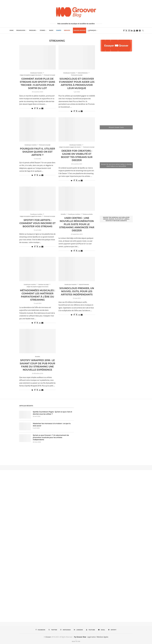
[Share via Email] (42, 108)
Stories (43, 30)
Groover (48, 637)
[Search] (143, 31)
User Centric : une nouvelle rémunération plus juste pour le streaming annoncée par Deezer (77, 224)
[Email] (137, 31)
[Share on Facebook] (35, 108)
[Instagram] (129, 31)
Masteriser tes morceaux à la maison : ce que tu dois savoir (52, 425)
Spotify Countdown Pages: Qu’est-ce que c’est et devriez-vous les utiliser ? (52, 413)
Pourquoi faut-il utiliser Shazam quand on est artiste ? (38, 152)
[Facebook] (124, 31)
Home (11, 30)
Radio (51, 30)
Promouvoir (21, 30)
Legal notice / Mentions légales (98, 637)
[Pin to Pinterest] (40, 109)
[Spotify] (140, 31)
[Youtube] (134, 31)
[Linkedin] (132, 31)
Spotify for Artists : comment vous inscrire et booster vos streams (37, 223)
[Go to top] (76, 641)
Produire (32, 30)
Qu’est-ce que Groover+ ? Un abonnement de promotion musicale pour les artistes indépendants (51, 437)
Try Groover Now (80, 637)
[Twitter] (126, 31)
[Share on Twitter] (37, 108)
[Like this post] (32, 109)
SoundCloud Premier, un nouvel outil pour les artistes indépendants (77, 291)
